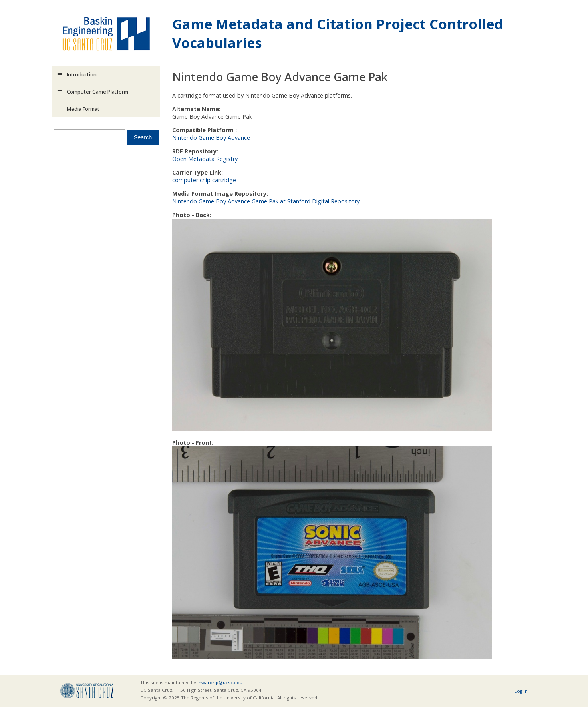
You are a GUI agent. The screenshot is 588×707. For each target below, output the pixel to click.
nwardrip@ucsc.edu (220, 682)
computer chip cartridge (204, 180)
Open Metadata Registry (205, 159)
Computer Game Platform (97, 92)
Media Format (83, 109)
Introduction (82, 74)
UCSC (87, 691)
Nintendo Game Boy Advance (211, 138)
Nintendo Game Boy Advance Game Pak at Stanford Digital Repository (266, 201)
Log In (521, 691)
